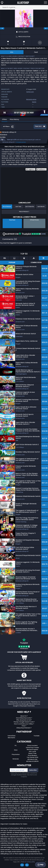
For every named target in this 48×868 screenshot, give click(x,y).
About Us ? (24, 718)
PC (16, 748)
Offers (4, 119)
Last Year (18, 209)
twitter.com (30, 92)
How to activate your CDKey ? (24, 726)
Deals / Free (32, 756)
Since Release (7, 209)
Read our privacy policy (28, 862)
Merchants (11, 740)
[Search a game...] (24, 7)
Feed (36, 52)
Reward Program (32, 752)
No (27, 865)
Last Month (41, 209)
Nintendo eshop (31, 99)
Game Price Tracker (32, 750)
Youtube (37, 738)
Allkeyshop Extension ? (24, 730)
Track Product (24, 214)
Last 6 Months (30, 209)
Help (40, 865)
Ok (22, 865)
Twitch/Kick (11, 738)
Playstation (16, 757)
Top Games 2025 (32, 759)
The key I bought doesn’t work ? (24, 724)
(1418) (32, 236)
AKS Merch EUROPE (32, 763)
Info (12, 52)
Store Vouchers (32, 748)
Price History (14, 119)
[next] (46, 28)
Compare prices (21, 144)
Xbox (16, 752)
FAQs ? (24, 728)
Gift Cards (32, 754)
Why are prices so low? (24, 722)
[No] (45, 862)
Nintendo (16, 761)
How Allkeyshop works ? (24, 720)
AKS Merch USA (32, 762)
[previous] (2, 28)
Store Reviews (32, 758)
